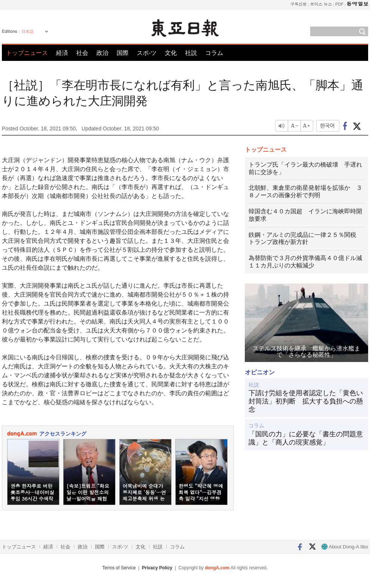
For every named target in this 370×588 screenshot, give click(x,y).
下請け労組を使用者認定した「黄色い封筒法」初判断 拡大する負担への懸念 (306, 401)
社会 (82, 53)
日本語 (27, 31)
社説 (191, 53)
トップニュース (27, 53)
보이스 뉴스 (321, 4)
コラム (214, 53)
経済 (62, 53)
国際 (123, 53)
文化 (171, 53)
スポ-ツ (147, 53)
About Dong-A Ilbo (345, 547)
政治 (102, 53)
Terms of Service (119, 568)
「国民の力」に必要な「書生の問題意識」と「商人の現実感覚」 (306, 438)
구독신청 (299, 4)
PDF (339, 4)
